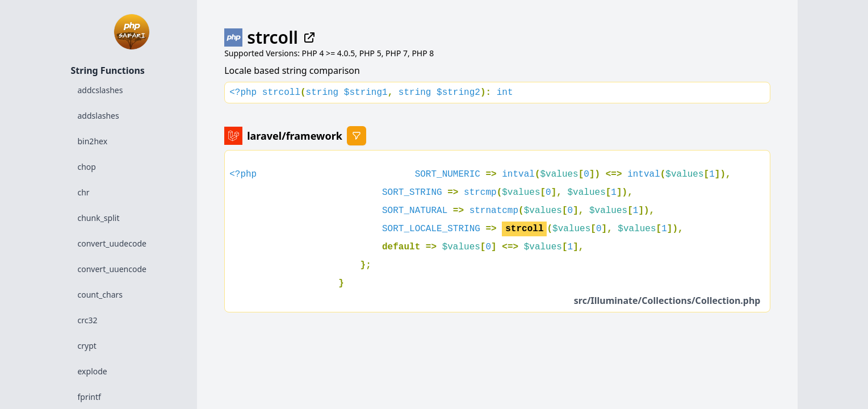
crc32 (88, 320)
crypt (87, 346)
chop (87, 167)
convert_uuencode (112, 269)
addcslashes (100, 90)
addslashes (98, 116)
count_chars (100, 295)
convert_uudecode (112, 243)
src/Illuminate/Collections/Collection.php (667, 301)
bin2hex (93, 141)
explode (93, 371)
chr (84, 192)
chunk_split (99, 218)
